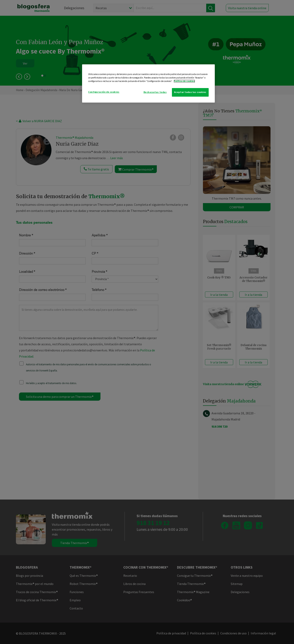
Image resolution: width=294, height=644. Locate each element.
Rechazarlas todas (155, 92)
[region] (148, 83)
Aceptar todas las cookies (190, 92)
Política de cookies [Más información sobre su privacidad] (184, 81)
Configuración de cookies (104, 92)
